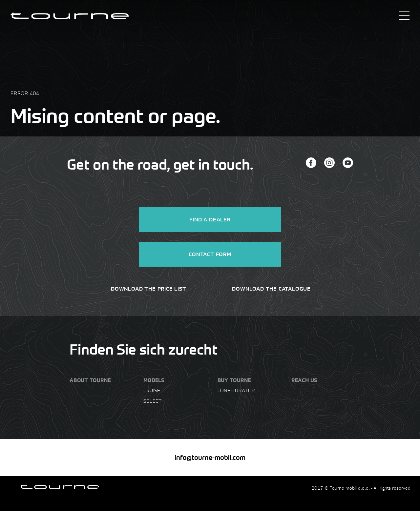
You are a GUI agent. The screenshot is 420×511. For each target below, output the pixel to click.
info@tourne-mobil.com (210, 458)
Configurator (236, 390)
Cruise (152, 390)
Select (153, 401)
